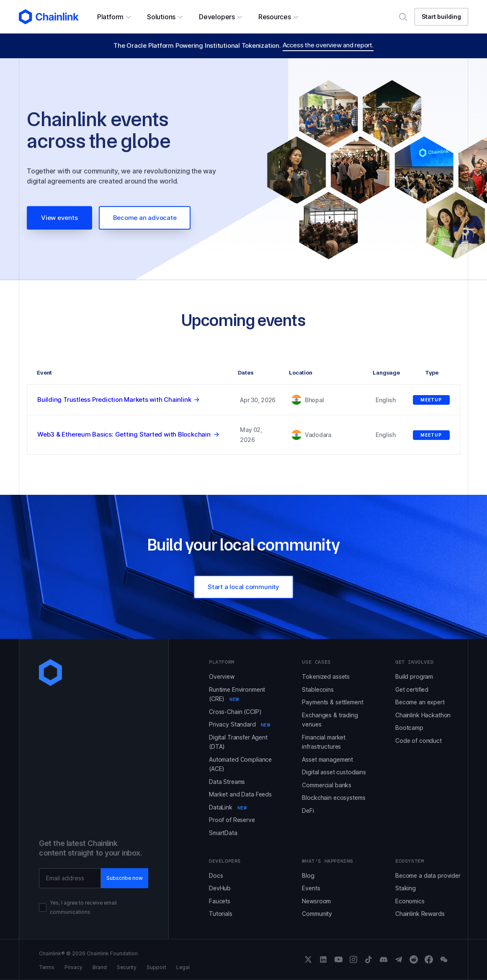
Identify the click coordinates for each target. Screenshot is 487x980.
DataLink (228, 807)
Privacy (73, 967)
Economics (410, 901)
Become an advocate (145, 218)
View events (59, 218)
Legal (183, 967)
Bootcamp (409, 728)
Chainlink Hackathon (423, 715)
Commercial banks (327, 785)
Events (311, 888)
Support (156, 967)
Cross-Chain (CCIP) (235, 712)
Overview (222, 676)
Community (317, 914)
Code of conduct (419, 741)
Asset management (327, 759)
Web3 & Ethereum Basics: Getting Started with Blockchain (124, 434)
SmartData (223, 833)
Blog (308, 875)
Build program (414, 676)
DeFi (308, 811)
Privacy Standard (240, 724)
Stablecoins (318, 689)
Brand (100, 967)
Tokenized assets (326, 676)
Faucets (220, 901)
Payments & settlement (332, 702)
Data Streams (227, 782)
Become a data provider (428, 875)
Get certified (412, 689)
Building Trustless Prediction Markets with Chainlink (114, 399)
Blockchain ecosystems (334, 798)
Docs (216, 875)
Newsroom (316, 901)
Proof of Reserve (232, 820)
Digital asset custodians (334, 772)
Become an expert (420, 702)
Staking (406, 888)
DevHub (220, 888)
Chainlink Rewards (420, 914)
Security (127, 967)
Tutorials (221, 914)
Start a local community (243, 587)
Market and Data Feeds (240, 794)
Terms (47, 967)
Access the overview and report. (328, 45)
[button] (114, 17)
